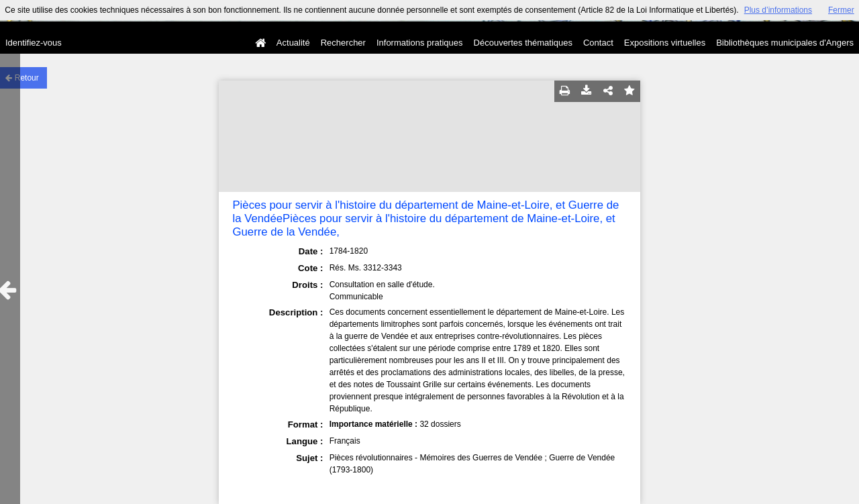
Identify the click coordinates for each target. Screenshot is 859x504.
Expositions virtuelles (665, 43)
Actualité (293, 43)
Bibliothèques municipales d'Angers (785, 43)
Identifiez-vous (34, 43)
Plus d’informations (778, 10)
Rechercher (343, 43)
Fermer (841, 10)
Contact (598, 43)
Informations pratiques (420, 43)
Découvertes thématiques (523, 43)
